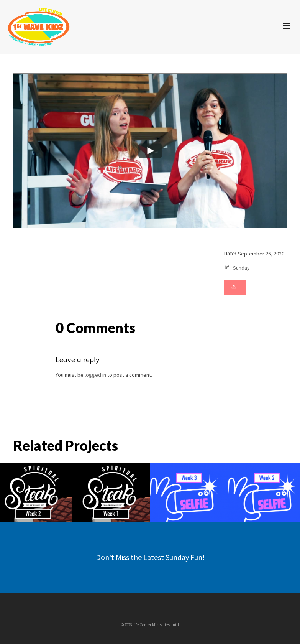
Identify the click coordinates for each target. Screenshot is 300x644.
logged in (95, 375)
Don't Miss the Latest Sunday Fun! (150, 557)
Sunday (241, 268)
